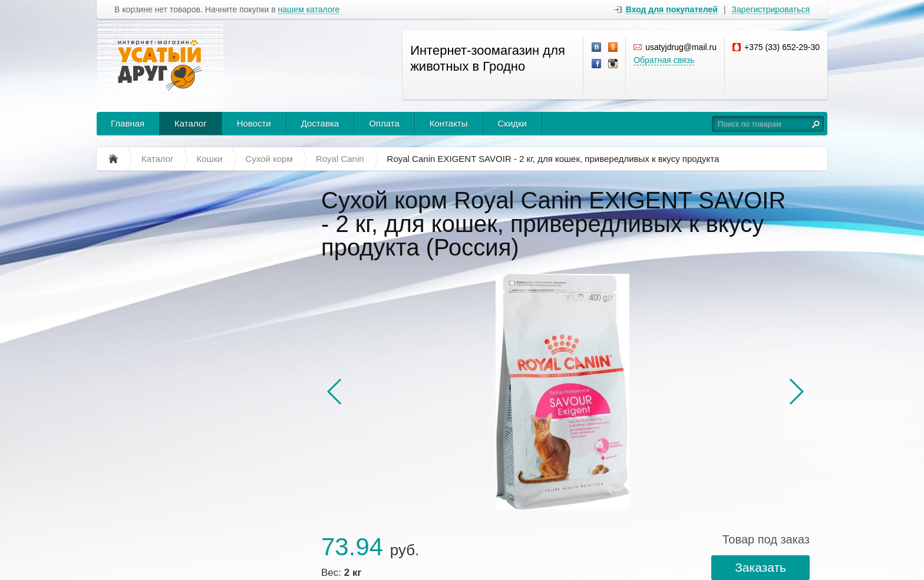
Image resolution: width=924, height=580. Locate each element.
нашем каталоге (309, 10)
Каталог (191, 123)
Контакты (449, 123)
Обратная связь (664, 60)
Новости (254, 123)
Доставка (320, 123)
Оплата (384, 123)
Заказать (760, 567)
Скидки (512, 123)
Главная (128, 123)
